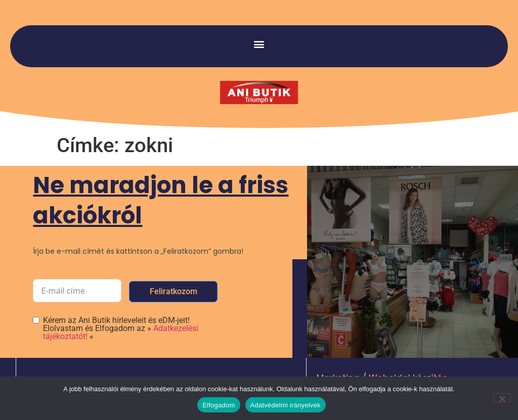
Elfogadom (219, 405)
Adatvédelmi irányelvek (286, 405)
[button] (259, 44)
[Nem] (502, 398)
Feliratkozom (174, 291)
